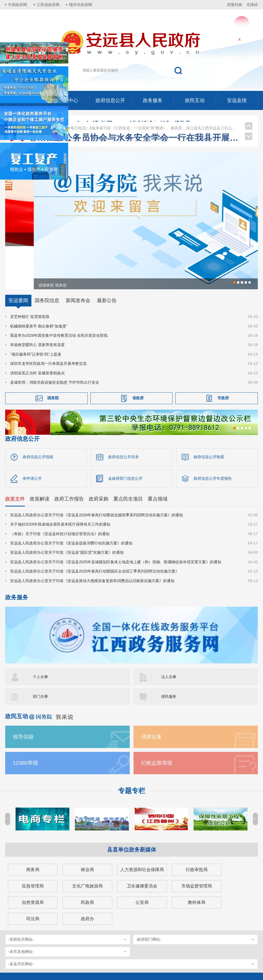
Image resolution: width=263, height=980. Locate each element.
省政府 (138, 358)
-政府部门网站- (149, 899)
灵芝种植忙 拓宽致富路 (30, 276)
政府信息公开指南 (38, 416)
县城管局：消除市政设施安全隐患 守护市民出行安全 (55, 342)
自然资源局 (33, 862)
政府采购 (99, 458)
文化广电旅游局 (87, 845)
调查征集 (152, 696)
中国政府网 (17, 5)
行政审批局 (197, 829)
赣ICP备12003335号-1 (62, 952)
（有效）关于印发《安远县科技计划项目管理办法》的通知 (60, 493)
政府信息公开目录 (123, 416)
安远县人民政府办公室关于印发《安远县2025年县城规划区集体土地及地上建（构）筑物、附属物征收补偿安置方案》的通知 (116, 521)
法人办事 (169, 636)
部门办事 (40, 656)
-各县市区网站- (21, 923)
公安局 (142, 862)
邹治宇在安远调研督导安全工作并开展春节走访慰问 (134, 124)
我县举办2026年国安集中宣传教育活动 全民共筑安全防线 (59, 295)
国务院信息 (47, 260)
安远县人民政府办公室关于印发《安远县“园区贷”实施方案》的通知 (67, 512)
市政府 (223, 358)
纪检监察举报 (157, 722)
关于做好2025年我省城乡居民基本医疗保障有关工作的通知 (60, 484)
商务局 (33, 829)
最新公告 (107, 260)
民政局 (87, 862)
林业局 (87, 829)
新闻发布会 (78, 260)
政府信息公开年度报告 (213, 438)
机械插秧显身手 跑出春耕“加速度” (39, 285)
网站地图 (206, 952)
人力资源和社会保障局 (142, 829)
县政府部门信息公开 (125, 438)
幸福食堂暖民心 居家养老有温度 (37, 304)
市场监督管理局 (197, 845)
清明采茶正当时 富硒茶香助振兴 (37, 332)
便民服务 (169, 656)
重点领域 (158, 458)
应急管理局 (33, 845)
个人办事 (40, 636)
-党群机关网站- (21, 899)
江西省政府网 (48, 5)
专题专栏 (132, 750)
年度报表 (230, 952)
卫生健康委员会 (142, 845)
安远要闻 (18, 260)
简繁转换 (235, 5)
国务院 (53, 358)
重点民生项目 (128, 458)
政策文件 (15, 458)
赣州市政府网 (81, 5)
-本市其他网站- (21, 911)
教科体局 (197, 862)
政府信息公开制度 (209, 416)
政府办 (87, 878)
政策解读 (40, 458)
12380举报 (25, 722)
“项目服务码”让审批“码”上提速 (36, 314)
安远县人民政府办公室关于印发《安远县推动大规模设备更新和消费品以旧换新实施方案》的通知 (92, 540)
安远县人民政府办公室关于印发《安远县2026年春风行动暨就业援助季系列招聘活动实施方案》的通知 (97, 474)
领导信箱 (23, 696)
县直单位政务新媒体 (132, 809)
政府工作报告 (69, 458)
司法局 (33, 878)
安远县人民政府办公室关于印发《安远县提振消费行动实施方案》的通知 (71, 502)
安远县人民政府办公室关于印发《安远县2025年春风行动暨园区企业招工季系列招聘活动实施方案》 (95, 531)
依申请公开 (32, 438)
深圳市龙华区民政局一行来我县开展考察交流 (48, 323)
